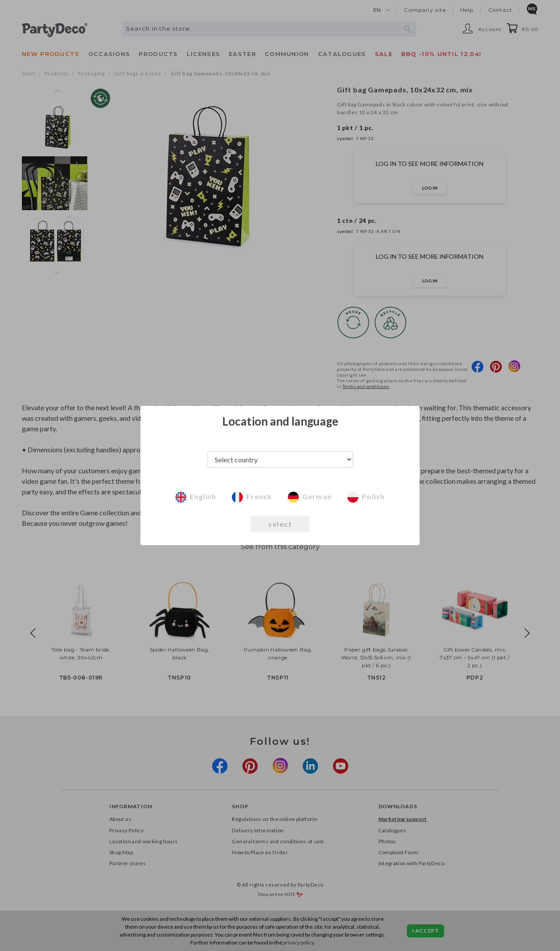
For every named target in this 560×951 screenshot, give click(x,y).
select (280, 524)
